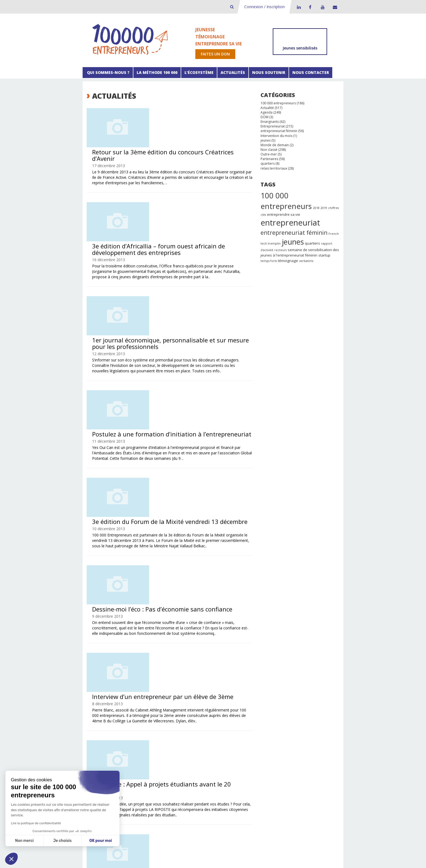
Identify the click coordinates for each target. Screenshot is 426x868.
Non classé (269, 150)
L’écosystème (199, 72)
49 (235, 759)
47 (216, 759)
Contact (334, 7)
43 (179, 759)
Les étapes (151, 795)
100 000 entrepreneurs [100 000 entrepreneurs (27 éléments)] (286, 201)
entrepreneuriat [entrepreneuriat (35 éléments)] (290, 223)
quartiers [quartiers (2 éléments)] (312, 243)
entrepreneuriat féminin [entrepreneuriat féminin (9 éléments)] (294, 233)
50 (244, 759)
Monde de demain (275, 145)
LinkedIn (298, 7)
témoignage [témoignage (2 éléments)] (288, 261)
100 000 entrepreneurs (278, 103)
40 (151, 759)
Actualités (233, 72)
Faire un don (254, 790)
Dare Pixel (250, 860)
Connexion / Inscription (264, 7)
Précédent (102, 759)
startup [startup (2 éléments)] (324, 255)
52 (156, 764)
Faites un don (215, 54)
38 (133, 759)
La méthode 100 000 (157, 72)
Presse (300, 790)
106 (174, 764)
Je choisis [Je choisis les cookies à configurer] (62, 841)
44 (188, 759)
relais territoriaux (274, 168)
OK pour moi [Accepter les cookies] (101, 841)
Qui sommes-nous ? (108, 72)
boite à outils (153, 790)
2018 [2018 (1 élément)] (316, 208)
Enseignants (270, 122)
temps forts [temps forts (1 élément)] (269, 261)
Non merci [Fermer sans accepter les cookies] (24, 841)
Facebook (310, 7)
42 (170, 759)
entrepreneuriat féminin (279, 131)
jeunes (266, 140)
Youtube (322, 7)
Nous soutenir (269, 72)
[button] (11, 859)
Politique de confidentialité (198, 857)
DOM (264, 117)
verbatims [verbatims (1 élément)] (306, 261)
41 (160, 759)
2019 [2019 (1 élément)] (324, 208)
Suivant (188, 764)
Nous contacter (311, 72)
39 (142, 759)
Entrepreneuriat (273, 126)
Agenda (267, 112)
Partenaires (269, 159)
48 (225, 759)
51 (146, 764)
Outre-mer (269, 154)
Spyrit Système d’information (199, 860)
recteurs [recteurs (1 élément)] (281, 250)
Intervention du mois (276, 136)
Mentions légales (161, 857)
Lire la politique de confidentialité (36, 823)
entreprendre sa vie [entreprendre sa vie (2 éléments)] (284, 214)
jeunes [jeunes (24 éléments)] (293, 242)
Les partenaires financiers (213, 790)
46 (207, 759)
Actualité (267, 108)
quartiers (268, 163)
